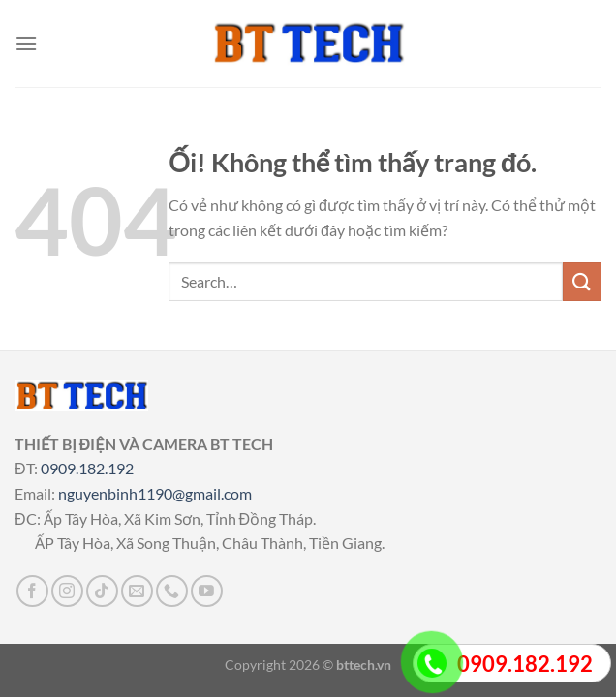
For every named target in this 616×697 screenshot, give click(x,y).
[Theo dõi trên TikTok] (102, 591)
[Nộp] (582, 281)
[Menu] (26, 43)
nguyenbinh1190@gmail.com (155, 493)
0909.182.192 (87, 468)
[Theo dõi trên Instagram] (67, 591)
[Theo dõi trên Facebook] (32, 591)
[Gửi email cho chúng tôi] (137, 591)
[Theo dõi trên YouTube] (207, 591)
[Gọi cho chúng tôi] (172, 591)
